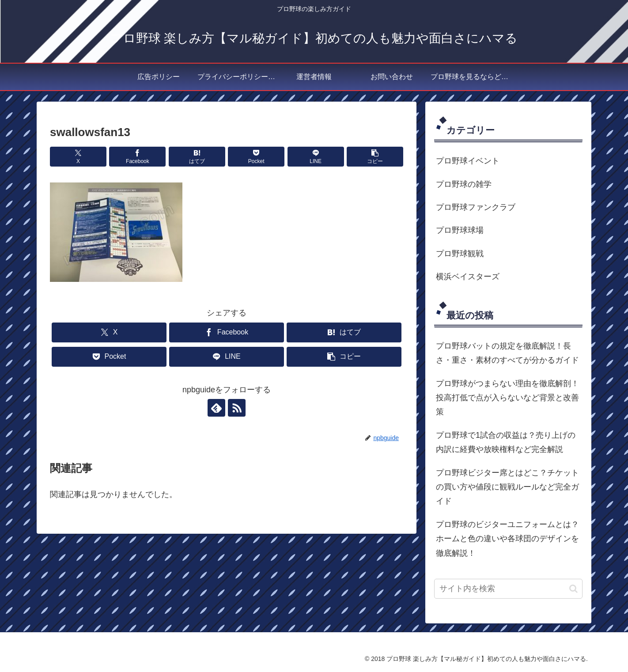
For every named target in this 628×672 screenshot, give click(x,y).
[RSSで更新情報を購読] (237, 408)
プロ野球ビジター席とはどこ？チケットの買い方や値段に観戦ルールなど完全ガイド (507, 487)
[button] (375, 157)
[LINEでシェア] (316, 157)
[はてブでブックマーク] (197, 157)
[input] (508, 589)
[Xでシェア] (78, 157)
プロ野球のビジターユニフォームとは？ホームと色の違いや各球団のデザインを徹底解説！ (507, 539)
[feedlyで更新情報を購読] (216, 408)
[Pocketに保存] (256, 157)
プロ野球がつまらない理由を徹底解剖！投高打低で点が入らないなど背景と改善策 (507, 398)
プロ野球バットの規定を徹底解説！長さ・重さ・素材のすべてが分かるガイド (507, 353)
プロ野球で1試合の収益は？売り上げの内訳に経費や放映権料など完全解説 (506, 442)
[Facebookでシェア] (137, 157)
